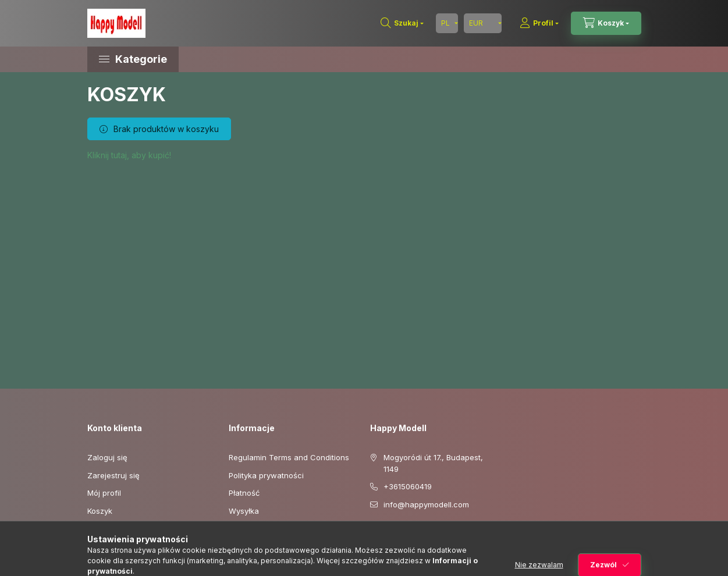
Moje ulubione (113, 528)
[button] (186, 59)
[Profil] (539, 23)
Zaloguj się (107, 457)
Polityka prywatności (266, 475)
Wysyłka (244, 511)
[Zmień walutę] (483, 23)
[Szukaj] (402, 23)
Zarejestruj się (113, 475)
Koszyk (100, 511)
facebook (374, 534)
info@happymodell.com (426, 504)
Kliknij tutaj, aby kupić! (129, 155)
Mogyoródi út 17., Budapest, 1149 (433, 463)
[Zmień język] (447, 23)
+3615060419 (408, 486)
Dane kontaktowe (261, 528)
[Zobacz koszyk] (606, 23)
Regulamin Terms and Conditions (289, 457)
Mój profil (104, 493)
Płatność (244, 493)
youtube (397, 534)
